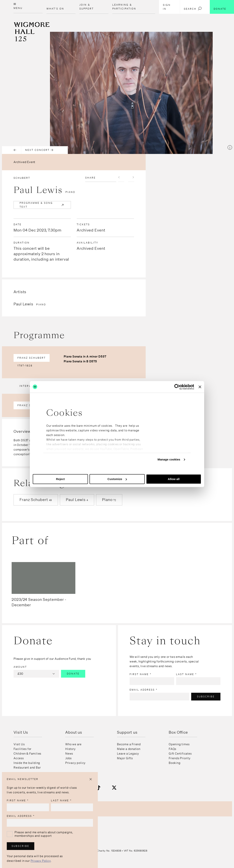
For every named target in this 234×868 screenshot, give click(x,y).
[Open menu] (28, 7)
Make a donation (129, 749)
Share (90, 178)
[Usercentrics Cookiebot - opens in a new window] (177, 387)
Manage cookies (169, 459)
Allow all (174, 479)
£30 (37, 674)
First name (141, 674)
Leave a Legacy (128, 754)
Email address (144, 690)
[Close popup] (91, 779)
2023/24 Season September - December (39, 602)
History (71, 749)
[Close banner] (200, 387)
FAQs (172, 749)
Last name (186, 674)
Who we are (73, 744)
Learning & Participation (124, 7)
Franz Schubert (32, 358)
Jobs (68, 758)
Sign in (167, 7)
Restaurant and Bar (27, 768)
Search (193, 9)
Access (19, 758)
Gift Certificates (180, 754)
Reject (60, 479)
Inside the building (27, 763)
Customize (117, 479)
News (69, 754)
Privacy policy (75, 763)
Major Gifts (125, 758)
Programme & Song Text (42, 205)
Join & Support (87, 7)
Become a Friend (129, 744)
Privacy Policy (41, 861)
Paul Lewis (77, 500)
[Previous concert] (12, 150)
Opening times (179, 744)
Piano (109, 500)
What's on (55, 9)
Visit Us (19, 744)
